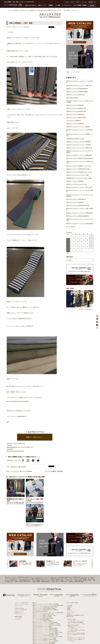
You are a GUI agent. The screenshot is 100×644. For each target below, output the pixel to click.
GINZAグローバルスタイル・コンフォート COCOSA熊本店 (80, 223)
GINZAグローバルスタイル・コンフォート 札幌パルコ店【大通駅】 (45, 583)
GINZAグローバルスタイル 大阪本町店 (75, 181)
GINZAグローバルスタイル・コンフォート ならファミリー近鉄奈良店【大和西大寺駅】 (49, 630)
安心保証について (18, 591)
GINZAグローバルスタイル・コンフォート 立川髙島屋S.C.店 (80, 130)
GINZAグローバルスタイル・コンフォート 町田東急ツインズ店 (80, 135)
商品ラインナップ (42, 5)
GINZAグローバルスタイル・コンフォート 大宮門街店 (79, 145)
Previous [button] (8, 543)
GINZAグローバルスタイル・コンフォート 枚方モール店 (79, 187)
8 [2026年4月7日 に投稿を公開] (72, 240)
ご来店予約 (92, 6)
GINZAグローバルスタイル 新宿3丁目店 (75, 95)
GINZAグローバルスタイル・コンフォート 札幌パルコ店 (79, 85)
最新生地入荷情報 (18, 595)
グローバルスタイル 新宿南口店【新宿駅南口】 (42, 599)
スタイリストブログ (19, 584)
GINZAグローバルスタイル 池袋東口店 (75, 124)
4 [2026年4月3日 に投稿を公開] (84, 236)
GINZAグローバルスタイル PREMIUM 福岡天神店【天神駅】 (44, 635)
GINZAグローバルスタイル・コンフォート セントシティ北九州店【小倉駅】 (47, 638)
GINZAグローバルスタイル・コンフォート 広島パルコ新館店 (80, 209)
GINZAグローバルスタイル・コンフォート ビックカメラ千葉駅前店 (80, 152)
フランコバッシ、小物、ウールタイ (18, 467)
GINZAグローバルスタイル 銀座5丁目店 (75, 114)
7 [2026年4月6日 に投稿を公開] (68, 240)
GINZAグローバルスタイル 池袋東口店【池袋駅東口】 (43, 600)
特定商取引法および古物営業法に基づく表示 (75, 594)
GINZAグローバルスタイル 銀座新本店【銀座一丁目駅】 (43, 593)
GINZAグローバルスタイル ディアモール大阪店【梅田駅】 (44, 623)
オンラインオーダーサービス (20, 593)
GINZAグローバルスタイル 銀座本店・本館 (76, 108)
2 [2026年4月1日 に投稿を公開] (76, 236)
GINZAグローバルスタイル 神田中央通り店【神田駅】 (43, 597)
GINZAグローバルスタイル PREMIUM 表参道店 (77, 92)
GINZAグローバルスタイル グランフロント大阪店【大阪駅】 (44, 621)
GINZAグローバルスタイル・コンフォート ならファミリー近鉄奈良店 (80, 195)
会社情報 (67, 2)
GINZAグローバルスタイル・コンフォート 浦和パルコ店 (79, 148)
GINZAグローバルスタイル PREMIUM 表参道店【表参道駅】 (44, 587)
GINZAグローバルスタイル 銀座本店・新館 (76, 111)
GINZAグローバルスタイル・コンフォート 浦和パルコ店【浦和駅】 (45, 610)
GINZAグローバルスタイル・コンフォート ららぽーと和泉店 (80, 191)
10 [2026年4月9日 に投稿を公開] (80, 240)
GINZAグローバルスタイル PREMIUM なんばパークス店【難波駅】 (45, 620)
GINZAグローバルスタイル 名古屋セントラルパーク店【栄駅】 (45, 617)
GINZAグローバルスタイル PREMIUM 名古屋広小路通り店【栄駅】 (45, 614)
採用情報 (77, 2)
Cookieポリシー (70, 593)
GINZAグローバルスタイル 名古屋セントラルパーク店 (79, 166)
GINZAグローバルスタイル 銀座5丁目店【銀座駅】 (42, 596)
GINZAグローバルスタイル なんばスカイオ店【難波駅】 (43, 625)
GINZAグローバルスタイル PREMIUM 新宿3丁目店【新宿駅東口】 (45, 589)
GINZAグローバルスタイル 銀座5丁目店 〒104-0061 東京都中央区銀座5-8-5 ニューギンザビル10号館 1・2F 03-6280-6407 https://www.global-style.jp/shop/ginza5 (20, 447)
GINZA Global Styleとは (31, 5)
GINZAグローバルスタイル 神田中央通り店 (76, 117)
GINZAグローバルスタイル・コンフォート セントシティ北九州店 (80, 220)
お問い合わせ (84, 2)
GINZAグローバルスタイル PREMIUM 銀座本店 (77, 89)
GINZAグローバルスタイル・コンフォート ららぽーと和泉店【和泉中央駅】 (47, 628)
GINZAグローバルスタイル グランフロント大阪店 (77, 175)
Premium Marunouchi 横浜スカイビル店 (75, 139)
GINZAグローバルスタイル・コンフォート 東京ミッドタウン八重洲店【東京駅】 (48, 591)
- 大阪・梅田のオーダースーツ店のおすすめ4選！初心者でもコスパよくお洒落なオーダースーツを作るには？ (76, 618)
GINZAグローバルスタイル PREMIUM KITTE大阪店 (78, 169)
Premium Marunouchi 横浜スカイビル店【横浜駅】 (42, 606)
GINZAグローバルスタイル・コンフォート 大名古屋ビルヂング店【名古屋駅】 (48, 615)
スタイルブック (18, 598)
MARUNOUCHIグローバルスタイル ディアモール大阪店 (79, 178)
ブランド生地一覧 (18, 597)
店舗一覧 (34, 582)
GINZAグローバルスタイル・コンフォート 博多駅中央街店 (80, 213)
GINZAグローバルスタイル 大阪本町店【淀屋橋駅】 (42, 624)
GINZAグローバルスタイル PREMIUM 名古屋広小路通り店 (80, 158)
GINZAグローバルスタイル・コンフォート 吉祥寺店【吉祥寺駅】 (45, 601)
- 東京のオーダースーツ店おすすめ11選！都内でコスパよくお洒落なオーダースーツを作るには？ (76, 614)
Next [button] (92, 543)
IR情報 (72, 2)
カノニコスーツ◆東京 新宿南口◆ (54, 471)
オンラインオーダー (67, 5)
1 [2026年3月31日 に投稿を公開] (72, 236)
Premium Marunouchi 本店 (72, 98)
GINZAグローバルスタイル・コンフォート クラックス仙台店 (80, 82)
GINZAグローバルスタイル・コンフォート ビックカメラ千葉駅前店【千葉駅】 (48, 611)
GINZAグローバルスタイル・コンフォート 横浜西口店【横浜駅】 (45, 607)
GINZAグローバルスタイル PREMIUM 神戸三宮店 (77, 205)
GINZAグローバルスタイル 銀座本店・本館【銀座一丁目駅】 (44, 594)
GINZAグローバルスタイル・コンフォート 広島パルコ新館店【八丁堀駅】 (47, 634)
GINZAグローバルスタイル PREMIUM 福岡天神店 (77, 216)
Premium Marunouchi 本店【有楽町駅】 (40, 590)
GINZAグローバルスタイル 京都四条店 (75, 202)
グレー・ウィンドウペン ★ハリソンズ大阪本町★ (19, 471)
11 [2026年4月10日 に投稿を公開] (84, 240)
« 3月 (68, 253)
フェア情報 (57, 5)
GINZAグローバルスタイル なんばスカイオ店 (76, 184)
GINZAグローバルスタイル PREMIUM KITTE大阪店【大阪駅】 (45, 618)
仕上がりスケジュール (19, 590)
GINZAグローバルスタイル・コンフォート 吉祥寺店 (78, 127)
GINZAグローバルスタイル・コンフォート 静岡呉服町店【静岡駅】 (45, 613)
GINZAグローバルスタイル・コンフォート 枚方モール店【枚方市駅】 (46, 627)
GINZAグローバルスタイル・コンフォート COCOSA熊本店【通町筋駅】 (46, 639)
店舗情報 (51, 5)
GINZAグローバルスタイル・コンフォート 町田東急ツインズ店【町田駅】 (47, 604)
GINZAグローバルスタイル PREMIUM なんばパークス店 (79, 172)
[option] (23, 543)
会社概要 (69, 587)
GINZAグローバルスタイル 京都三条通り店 (76, 199)
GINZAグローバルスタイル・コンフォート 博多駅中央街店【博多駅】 (46, 637)
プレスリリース (70, 590)
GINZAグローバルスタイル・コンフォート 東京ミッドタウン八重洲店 (80, 101)
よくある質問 (69, 584)
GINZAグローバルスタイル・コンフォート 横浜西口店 (79, 142)
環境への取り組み (70, 596)
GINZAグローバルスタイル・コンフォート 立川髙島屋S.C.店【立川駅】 (46, 603)
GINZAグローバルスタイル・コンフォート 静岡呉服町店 (79, 155)
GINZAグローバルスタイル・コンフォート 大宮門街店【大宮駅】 (45, 608)
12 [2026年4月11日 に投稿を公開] (87, 240)
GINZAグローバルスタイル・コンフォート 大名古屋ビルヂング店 (80, 162)
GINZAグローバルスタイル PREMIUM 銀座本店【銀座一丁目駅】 (45, 586)
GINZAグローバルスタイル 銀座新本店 (75, 105)
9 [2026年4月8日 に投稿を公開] (76, 240)
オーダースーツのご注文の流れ (21, 589)
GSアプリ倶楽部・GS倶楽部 (80, 5)
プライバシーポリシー (71, 591)
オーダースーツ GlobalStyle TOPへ (22, 582)
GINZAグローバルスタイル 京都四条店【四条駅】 (42, 631)
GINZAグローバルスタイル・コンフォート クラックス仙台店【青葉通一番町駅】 (48, 584)
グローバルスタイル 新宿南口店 (73, 120)
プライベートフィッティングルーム (22, 583)
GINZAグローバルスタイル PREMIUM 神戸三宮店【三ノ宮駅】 (45, 632)
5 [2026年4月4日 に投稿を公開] (87, 236)
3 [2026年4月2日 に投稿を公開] (80, 236)
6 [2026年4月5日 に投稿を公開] (91, 236)
